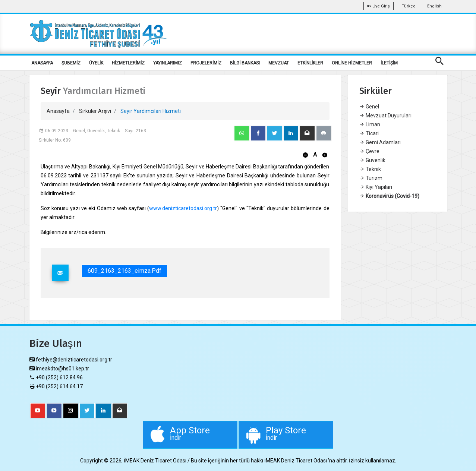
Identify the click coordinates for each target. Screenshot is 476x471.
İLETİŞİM (389, 63)
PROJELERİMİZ (206, 63)
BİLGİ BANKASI (245, 63)
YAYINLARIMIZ (168, 63)
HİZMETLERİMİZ (128, 63)
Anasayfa (58, 111)
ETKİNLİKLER (310, 63)
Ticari (369, 133)
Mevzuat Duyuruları (385, 116)
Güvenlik (372, 160)
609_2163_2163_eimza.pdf (124, 271)
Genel (369, 107)
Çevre (369, 151)
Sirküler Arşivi (95, 111)
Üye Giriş (379, 6)
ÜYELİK (96, 63)
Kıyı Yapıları (376, 187)
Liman (370, 124)
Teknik (370, 169)
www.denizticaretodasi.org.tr (183, 208)
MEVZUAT (279, 63)
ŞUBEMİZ (71, 63)
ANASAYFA (42, 63)
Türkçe (409, 6)
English (434, 6)
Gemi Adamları (380, 142)
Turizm (371, 178)
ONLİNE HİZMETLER (352, 63)
